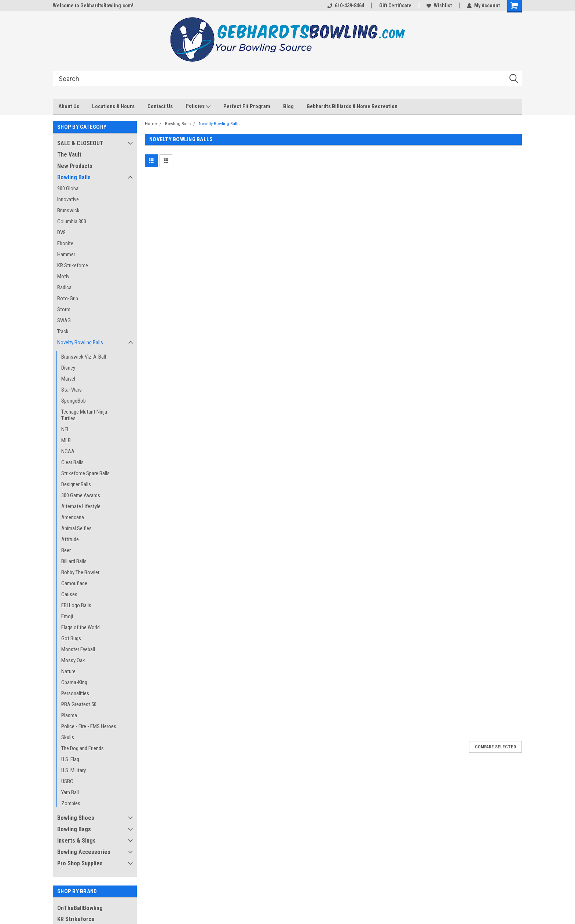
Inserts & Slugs (76, 841)
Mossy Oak (73, 660)
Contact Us (160, 106)
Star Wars (72, 390)
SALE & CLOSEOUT (80, 143)
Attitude (70, 539)
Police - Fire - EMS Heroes (89, 726)
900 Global (68, 188)
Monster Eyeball (78, 649)
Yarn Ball (70, 792)
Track (63, 331)
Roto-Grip (68, 298)
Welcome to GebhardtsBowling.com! (93, 5)
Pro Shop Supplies (80, 863)
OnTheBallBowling (80, 908)
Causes (69, 594)
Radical (65, 287)
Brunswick (68, 210)
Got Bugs (71, 638)
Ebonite (65, 243)
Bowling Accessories (84, 852)
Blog (288, 106)
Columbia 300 (72, 221)
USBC (67, 781)
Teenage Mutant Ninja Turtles (84, 415)
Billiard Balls (74, 561)
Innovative (68, 199)
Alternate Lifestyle (81, 506)
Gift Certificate (395, 5)
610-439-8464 (346, 5)
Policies (198, 106)
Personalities (75, 693)
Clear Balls (72, 462)
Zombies (71, 803)
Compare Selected (495, 747)
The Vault (69, 155)
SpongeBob (74, 401)
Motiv (63, 276)
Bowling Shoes (76, 818)
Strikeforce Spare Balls (85, 473)
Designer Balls (76, 484)
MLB (66, 440)
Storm (64, 309)
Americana (73, 517)
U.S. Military (74, 770)
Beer (66, 550)
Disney (68, 368)
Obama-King (74, 682)
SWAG (64, 320)
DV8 (61, 232)
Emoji (67, 616)
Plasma (69, 715)
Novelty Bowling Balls (80, 342)
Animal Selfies (76, 528)
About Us (69, 106)
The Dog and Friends (83, 748)
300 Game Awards (81, 495)
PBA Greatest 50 (79, 704)
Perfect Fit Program (247, 106)
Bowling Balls (74, 177)
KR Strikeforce (73, 265)
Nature (68, 671)
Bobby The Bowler (80, 572)
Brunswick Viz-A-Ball (84, 357)
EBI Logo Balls (76, 605)
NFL (65, 429)
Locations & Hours (113, 106)
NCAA (68, 451)
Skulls (68, 737)
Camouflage (74, 583)
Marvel (68, 379)
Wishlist (439, 5)
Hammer (66, 254)
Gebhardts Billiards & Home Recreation (352, 106)
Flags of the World (80, 627)
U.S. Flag (70, 759)
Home (151, 124)
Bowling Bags (74, 829)
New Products (75, 166)
